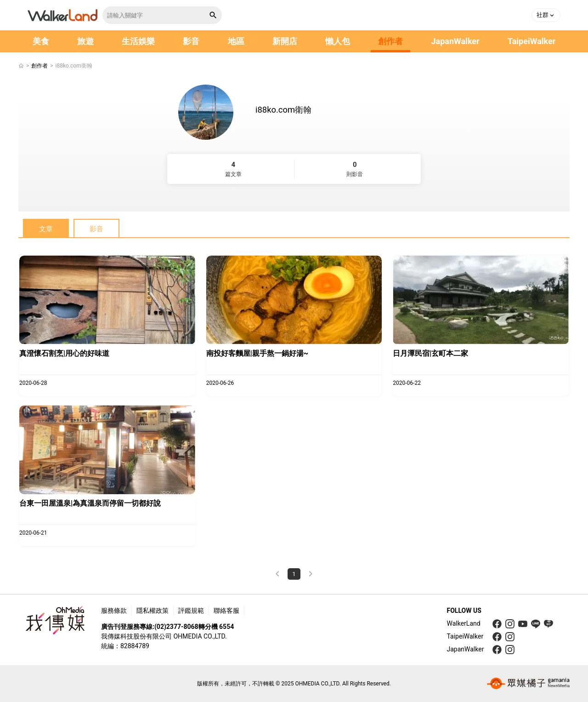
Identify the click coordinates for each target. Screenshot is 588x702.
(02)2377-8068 (176, 627)
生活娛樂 (138, 41)
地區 (236, 41)
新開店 (285, 41)
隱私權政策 (153, 611)
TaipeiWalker (531, 41)
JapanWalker (455, 41)
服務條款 (114, 611)
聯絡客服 (226, 611)
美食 (41, 41)
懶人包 (338, 41)
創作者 (390, 41)
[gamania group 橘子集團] (528, 684)
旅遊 (85, 41)
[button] (546, 15)
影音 (191, 41)
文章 (46, 229)
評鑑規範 (191, 611)
